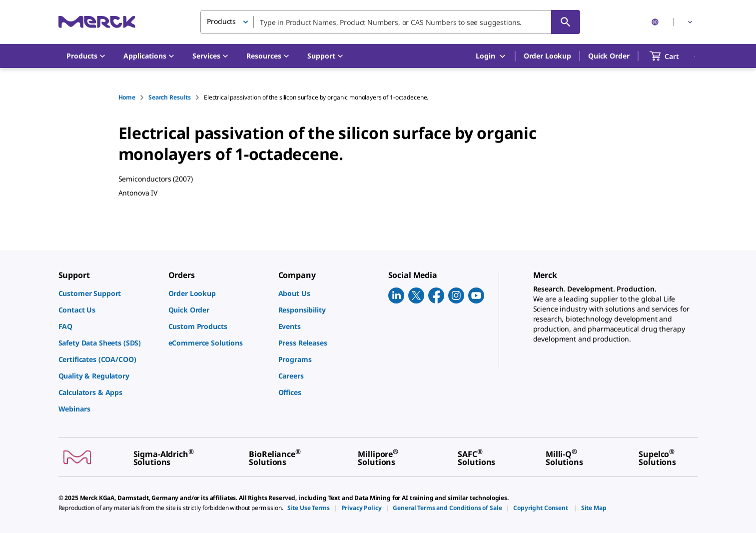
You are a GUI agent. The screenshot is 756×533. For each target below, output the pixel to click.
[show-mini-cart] (673, 56)
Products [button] (221, 21)
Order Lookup (547, 56)
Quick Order (609, 56)
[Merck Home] (97, 22)
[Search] (566, 22)
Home (127, 97)
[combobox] (390, 22)
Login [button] (491, 56)
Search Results (170, 97)
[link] (108, 293)
